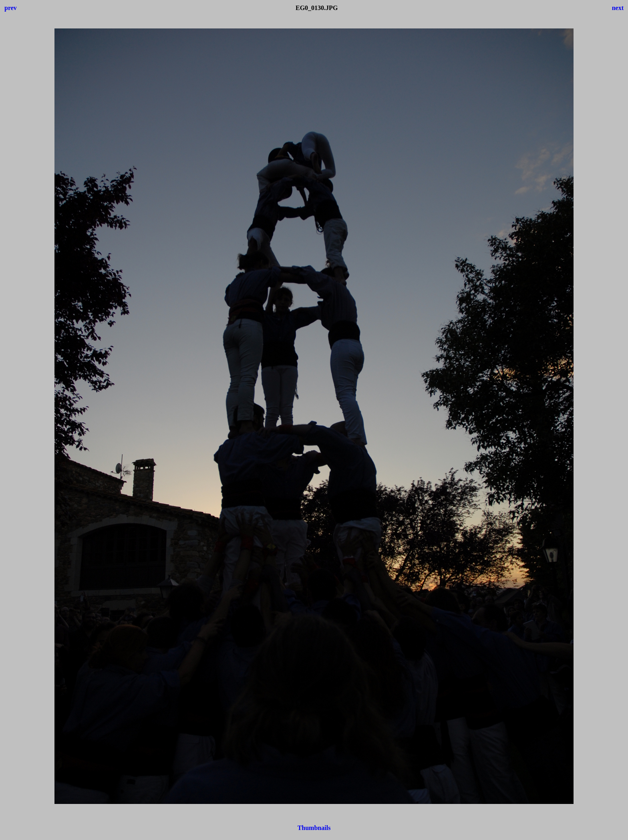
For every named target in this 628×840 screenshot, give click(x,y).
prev (11, 8)
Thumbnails (314, 828)
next (618, 8)
